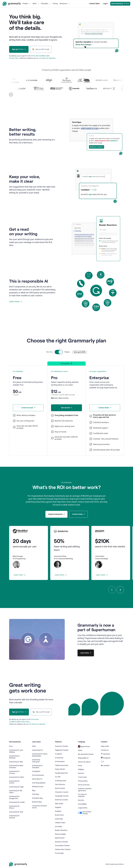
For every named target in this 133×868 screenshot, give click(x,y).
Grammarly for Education (37, 767)
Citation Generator (62, 765)
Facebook (105, 754)
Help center (105, 746)
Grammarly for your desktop (16, 751)
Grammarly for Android (14, 817)
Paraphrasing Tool (61, 773)
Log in (105, 4)
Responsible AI (83, 758)
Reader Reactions (61, 830)
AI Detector (59, 758)
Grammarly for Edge (16, 787)
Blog (34, 791)
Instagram (106, 758)
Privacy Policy (14, 58)
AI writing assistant (39, 783)
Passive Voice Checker (63, 849)
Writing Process (38, 787)
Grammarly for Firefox (14, 782)
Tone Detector (60, 784)
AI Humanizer (60, 762)
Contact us (105, 750)
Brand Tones (59, 815)
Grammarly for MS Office (16, 792)
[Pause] (11, 95)
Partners (81, 773)
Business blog (37, 802)
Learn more (15, 301)
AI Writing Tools (61, 781)
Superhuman (84, 746)
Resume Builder (61, 834)
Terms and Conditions (39, 56)
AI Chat (58, 777)
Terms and (35, 719)
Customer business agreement (85, 790)
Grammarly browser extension (16, 767)
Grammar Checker (62, 746)
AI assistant (36, 771)
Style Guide (59, 804)
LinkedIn (105, 766)
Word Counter (60, 788)
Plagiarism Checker (62, 750)
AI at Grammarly (38, 775)
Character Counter (62, 792)
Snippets (58, 807)
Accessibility (82, 804)
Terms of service (84, 785)
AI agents (58, 754)
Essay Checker (60, 769)
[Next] (120, 590)
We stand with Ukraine (86, 754)
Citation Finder (60, 823)
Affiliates (81, 770)
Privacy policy (83, 781)
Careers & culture (84, 762)
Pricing (55, 4)
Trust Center (82, 777)
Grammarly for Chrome (14, 772)
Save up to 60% (80, 352)
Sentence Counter (62, 800)
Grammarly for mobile (17, 802)
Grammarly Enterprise (36, 761)
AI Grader (59, 827)
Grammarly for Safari (17, 777)
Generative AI (37, 779)
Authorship (59, 819)
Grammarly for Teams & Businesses (40, 755)
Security (81, 800)
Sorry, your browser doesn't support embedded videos (96, 37)
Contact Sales (94, 4)
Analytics (58, 811)
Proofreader (59, 853)
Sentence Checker (62, 842)
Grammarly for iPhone (14, 807)
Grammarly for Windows (14, 757)
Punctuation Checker (63, 846)
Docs (11, 746)
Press (80, 766)
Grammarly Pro (38, 750)
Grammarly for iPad (16, 812)
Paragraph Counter (62, 796)
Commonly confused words (39, 807)
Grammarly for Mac (16, 762)
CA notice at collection (82, 795)
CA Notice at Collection (47, 58)
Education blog (37, 798)
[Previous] (112, 590)
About (80, 750)
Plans (34, 746)
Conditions (13, 722)
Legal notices (83, 808)
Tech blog (35, 794)
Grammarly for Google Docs (14, 797)
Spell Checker (60, 838)
